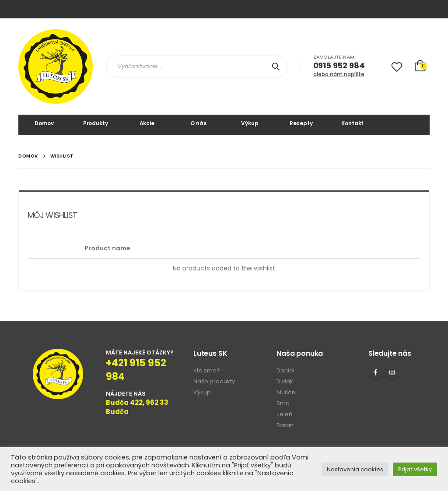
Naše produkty (214, 381)
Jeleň (284, 414)
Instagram (392, 372)
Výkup (250, 123)
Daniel (285, 370)
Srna (283, 403)
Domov (44, 123)
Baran (285, 425)
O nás (198, 123)
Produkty (96, 123)
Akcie (147, 123)
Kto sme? (207, 370)
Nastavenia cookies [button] (355, 469)
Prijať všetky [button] (415, 469)
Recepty (301, 123)
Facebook (376, 372)
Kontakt (352, 123)
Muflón (286, 392)
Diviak (285, 381)
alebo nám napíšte (339, 74)
